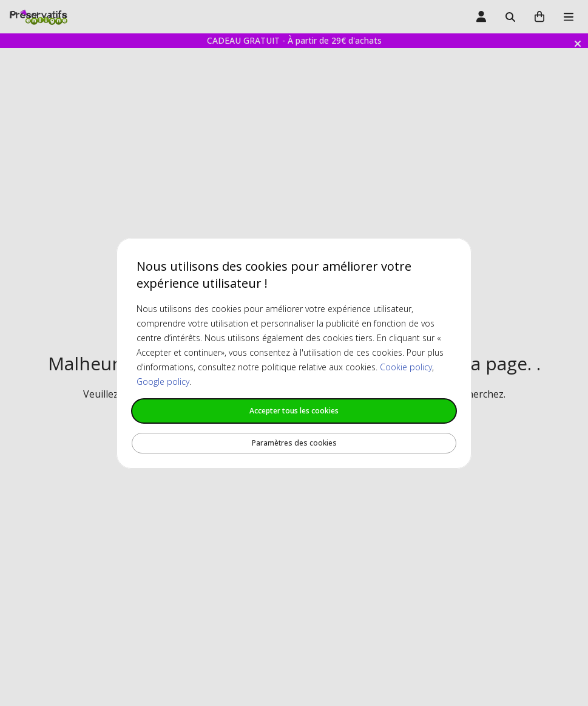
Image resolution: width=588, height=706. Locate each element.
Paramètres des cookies (294, 443)
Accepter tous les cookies (294, 411)
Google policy (163, 382)
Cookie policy (406, 367)
